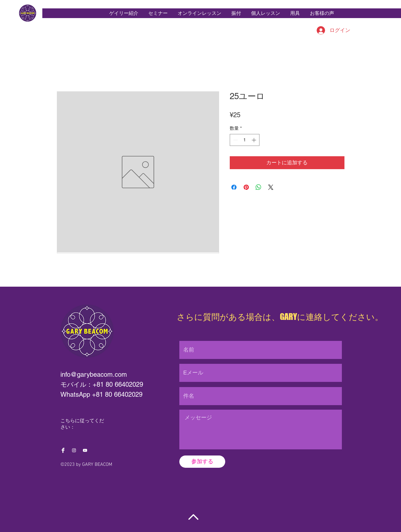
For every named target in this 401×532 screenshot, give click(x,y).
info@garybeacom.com (94, 374)
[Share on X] (271, 187)
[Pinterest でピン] (246, 187)
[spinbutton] (245, 140)
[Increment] (254, 140)
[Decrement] (235, 140)
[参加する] (202, 462)
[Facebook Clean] (63, 450)
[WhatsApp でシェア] (259, 187)
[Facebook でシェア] (234, 187)
